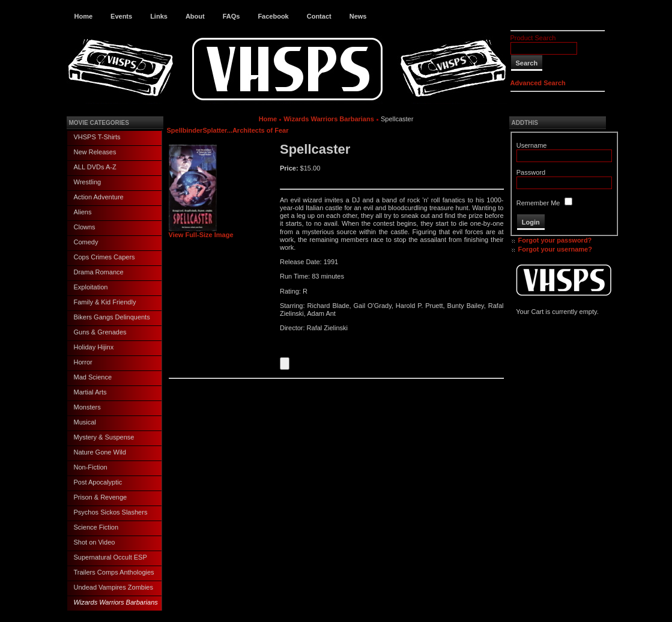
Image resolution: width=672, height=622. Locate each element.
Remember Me (538, 203)
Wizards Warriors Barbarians (116, 602)
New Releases (95, 152)
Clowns (85, 227)
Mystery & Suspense (104, 437)
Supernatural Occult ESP (110, 557)
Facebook (273, 16)
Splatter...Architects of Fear (245, 130)
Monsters (87, 407)
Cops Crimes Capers (104, 257)
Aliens (83, 212)
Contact (319, 16)
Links (159, 16)
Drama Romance (99, 272)
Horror (83, 362)
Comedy (86, 242)
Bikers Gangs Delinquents (112, 317)
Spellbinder (185, 130)
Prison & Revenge (101, 497)
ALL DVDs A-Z (95, 167)
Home (84, 16)
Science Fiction (96, 527)
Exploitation (91, 287)
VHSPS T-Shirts (97, 137)
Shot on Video (95, 542)
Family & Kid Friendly (105, 302)
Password (531, 172)
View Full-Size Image (201, 232)
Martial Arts (90, 392)
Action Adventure (99, 197)
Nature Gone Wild (100, 452)
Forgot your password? (555, 240)
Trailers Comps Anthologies (114, 572)
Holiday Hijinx (94, 347)
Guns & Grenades (100, 332)
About (195, 16)
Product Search (533, 38)
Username (532, 145)
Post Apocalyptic (98, 482)
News (358, 16)
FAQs (232, 16)
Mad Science (93, 377)
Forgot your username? (555, 249)
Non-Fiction (91, 467)
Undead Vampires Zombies (114, 587)
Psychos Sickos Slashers (111, 512)
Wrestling (88, 182)
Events (121, 16)
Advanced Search (538, 83)
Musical (85, 422)
